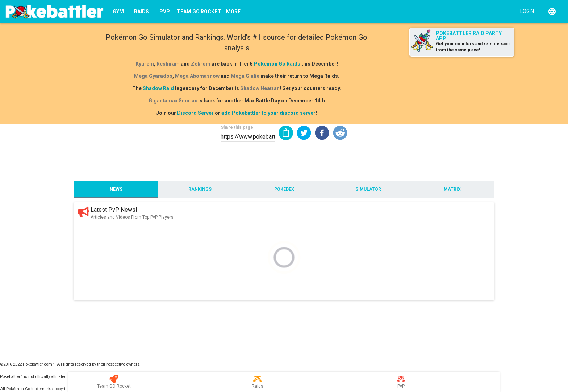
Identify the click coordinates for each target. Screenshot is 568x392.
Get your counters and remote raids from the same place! (473, 47)
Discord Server (195, 113)
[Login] (525, 11)
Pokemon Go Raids (277, 64)
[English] (552, 12)
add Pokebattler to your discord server (268, 113)
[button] (304, 133)
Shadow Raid (158, 88)
